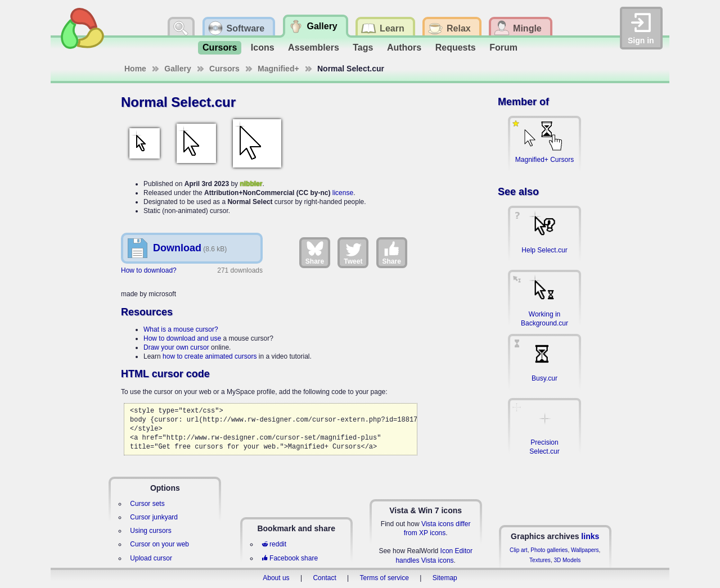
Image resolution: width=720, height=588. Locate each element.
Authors (404, 48)
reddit (274, 544)
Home (135, 69)
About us (276, 578)
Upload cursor (151, 558)
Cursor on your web (159, 544)
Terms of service (384, 578)
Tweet (353, 252)
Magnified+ (278, 69)
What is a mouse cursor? (181, 329)
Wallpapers (585, 550)
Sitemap (445, 578)
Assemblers (314, 48)
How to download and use (182, 338)
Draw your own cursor (176, 347)
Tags (363, 48)
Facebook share (290, 558)
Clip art (519, 550)
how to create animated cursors (210, 356)
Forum (503, 48)
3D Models (567, 560)
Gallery (177, 69)
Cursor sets (147, 504)
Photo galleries (549, 550)
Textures (540, 560)
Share (315, 252)
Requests (456, 48)
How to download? (149, 270)
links (590, 536)
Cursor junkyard (154, 517)
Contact (324, 578)
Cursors (220, 48)
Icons (263, 48)
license (343, 193)
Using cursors (150, 531)
